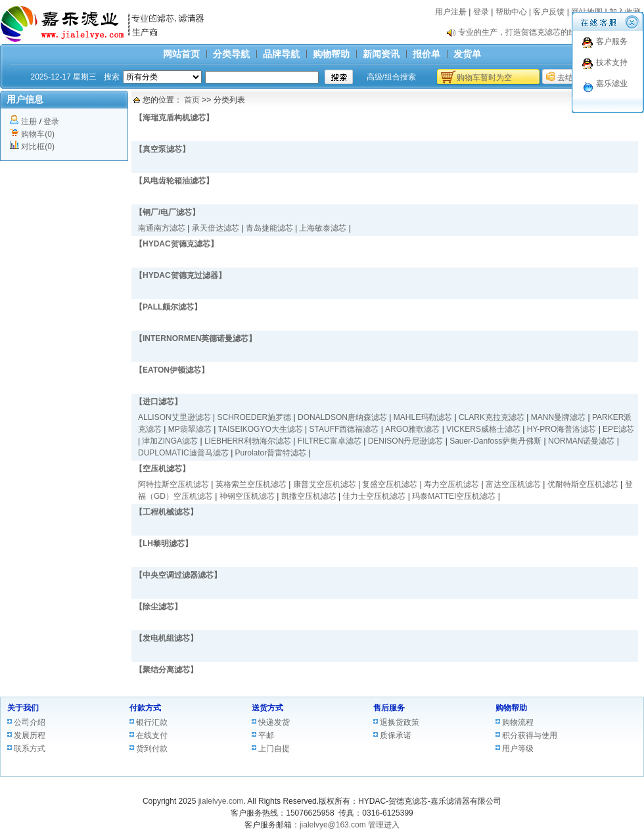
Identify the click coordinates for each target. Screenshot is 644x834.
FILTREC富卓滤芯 (330, 441)
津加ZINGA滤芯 (170, 441)
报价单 (426, 54)
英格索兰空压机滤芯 (251, 484)
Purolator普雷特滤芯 (271, 453)
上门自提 (274, 749)
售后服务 (389, 708)
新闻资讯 (381, 54)
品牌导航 (281, 54)
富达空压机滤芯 (513, 484)
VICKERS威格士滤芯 (483, 429)
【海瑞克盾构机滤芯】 (174, 118)
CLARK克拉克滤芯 (492, 417)
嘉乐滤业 (612, 83)
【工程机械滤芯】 (166, 512)
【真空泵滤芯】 (162, 149)
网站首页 (181, 54)
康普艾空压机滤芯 (325, 484)
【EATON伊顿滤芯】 (172, 370)
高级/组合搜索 (391, 77)
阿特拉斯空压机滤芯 (173, 484)
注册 (29, 122)
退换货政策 (400, 722)
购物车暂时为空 (484, 78)
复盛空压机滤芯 (390, 484)
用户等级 (518, 749)
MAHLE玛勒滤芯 (423, 417)
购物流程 (518, 722)
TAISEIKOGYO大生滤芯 (261, 429)
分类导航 (231, 54)
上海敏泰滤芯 (323, 228)
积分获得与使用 (530, 735)
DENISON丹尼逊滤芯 (406, 441)
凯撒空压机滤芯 (309, 496)
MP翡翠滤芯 (190, 429)
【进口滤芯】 (158, 402)
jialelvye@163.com (333, 825)
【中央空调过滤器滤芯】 (178, 575)
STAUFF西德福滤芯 (344, 429)
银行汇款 (152, 722)
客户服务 (612, 41)
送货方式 (267, 708)
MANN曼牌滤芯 (558, 417)
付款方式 (145, 708)
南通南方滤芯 (162, 228)
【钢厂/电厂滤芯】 (167, 212)
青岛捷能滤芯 (269, 228)
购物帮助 (331, 54)
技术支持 (612, 62)
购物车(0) (38, 134)
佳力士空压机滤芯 (374, 496)
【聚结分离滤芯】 (166, 670)
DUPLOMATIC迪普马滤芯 (183, 453)
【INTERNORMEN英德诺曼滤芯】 (195, 338)
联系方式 (30, 749)
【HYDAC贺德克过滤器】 (180, 275)
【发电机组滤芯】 (166, 638)
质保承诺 (396, 735)
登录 (481, 12)
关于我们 (23, 708)
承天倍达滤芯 (216, 228)
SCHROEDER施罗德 (255, 417)
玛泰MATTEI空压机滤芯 (454, 496)
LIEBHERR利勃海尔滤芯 (248, 441)
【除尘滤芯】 (158, 607)
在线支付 (152, 735)
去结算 (569, 78)
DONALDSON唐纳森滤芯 (342, 417)
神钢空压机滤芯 (247, 496)
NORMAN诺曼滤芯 (581, 441)
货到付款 (152, 749)
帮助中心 (511, 12)
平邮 (266, 735)
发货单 (467, 54)
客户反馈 (549, 12)
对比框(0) (38, 147)
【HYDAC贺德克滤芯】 (176, 244)
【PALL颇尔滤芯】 (168, 307)
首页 (192, 100)
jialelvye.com (221, 801)
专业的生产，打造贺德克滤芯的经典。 (525, 32)
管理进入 (384, 825)
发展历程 (30, 735)
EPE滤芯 (618, 429)
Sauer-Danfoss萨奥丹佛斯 (495, 441)
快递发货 (274, 722)
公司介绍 (30, 722)
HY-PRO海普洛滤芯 (562, 429)
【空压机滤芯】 (162, 469)
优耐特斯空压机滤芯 (583, 484)
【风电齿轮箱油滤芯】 (174, 181)
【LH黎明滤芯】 (164, 544)
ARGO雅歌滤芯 (412, 429)
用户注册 (451, 12)
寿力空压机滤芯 (451, 484)
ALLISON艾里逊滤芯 (174, 417)
